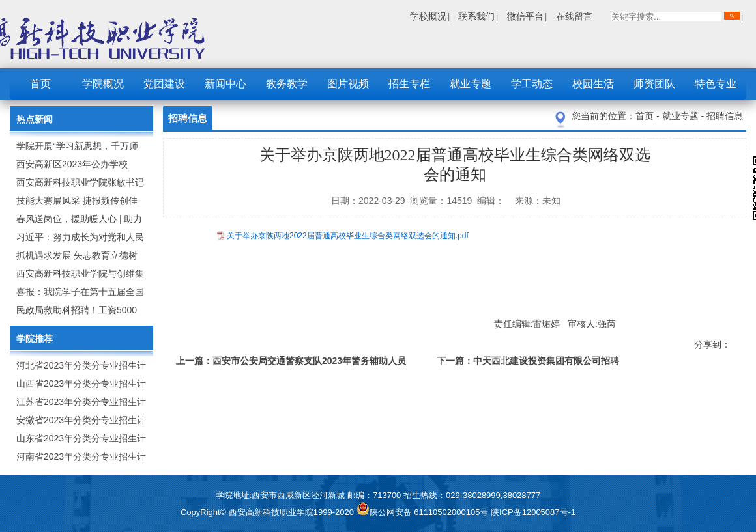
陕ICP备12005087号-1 (533, 512)
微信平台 (525, 16)
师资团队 (654, 84)
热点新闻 (35, 119)
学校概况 (428, 16)
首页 (40, 84)
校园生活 (593, 84)
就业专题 (471, 84)
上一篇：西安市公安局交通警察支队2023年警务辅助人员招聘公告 (291, 363)
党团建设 (164, 84)
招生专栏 (409, 84)
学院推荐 (35, 339)
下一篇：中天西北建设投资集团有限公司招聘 (528, 361)
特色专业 (716, 84)
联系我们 (476, 16)
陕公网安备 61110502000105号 (424, 512)
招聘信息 (725, 116)
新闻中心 (225, 84)
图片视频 (348, 84)
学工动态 (532, 84)
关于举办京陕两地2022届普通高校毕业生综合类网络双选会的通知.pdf (348, 236)
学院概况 (103, 84)
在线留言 (574, 16)
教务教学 (287, 84)
